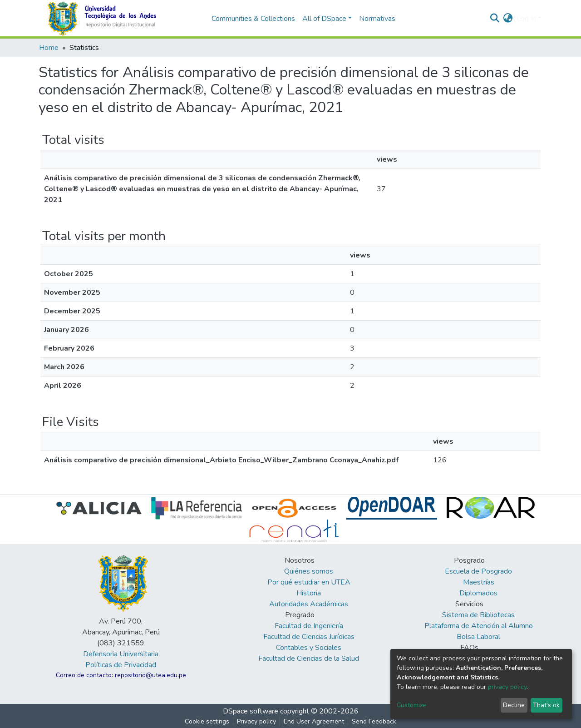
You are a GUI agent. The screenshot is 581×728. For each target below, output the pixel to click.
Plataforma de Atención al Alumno (479, 626)
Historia (309, 593)
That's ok (546, 705)
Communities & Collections (253, 19)
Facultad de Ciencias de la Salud (309, 659)
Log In (526, 19)
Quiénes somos (309, 571)
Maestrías (479, 582)
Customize (411, 705)
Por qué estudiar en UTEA (309, 582)
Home (49, 48)
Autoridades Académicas (309, 604)
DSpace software (251, 711)
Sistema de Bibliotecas (478, 615)
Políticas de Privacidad (121, 665)
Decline (514, 705)
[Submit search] (495, 19)
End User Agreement (314, 721)
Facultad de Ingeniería (309, 626)
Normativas (377, 19)
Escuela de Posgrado (478, 571)
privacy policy (507, 687)
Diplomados (478, 593)
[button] (508, 19)
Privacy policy (256, 721)
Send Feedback (374, 721)
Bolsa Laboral (478, 637)
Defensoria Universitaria (121, 654)
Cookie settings (207, 721)
